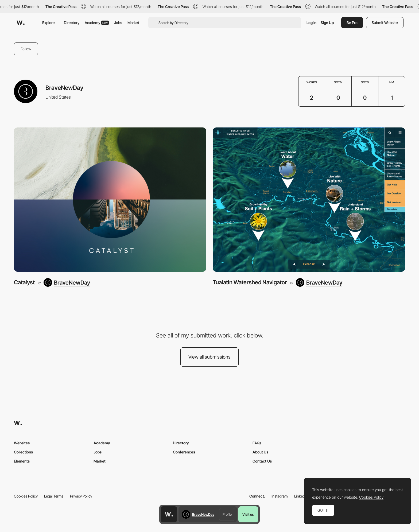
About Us (260, 452)
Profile (227, 514)
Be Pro (352, 23)
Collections (23, 452)
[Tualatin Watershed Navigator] (309, 200)
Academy (97, 23)
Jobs (118, 23)
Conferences (184, 452)
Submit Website (385, 23)
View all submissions (210, 357)
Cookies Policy (26, 496)
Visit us (248, 514)
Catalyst (24, 282)
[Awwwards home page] (169, 514)
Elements (22, 461)
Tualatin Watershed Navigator (250, 282)
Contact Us (262, 461)
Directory (72, 23)
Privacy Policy (81, 496)
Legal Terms (54, 496)
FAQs (257, 443)
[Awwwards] (21, 23)
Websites (22, 443)
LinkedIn (301, 496)
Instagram (280, 496)
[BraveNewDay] (67, 282)
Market (133, 23)
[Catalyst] (110, 200)
